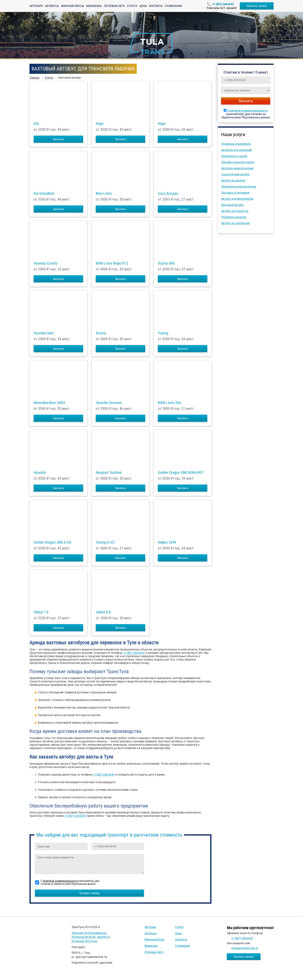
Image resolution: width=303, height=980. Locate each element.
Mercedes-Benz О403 (49, 403)
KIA (36, 124)
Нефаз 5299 (167, 542)
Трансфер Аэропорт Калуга (238, 162)
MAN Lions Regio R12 (112, 263)
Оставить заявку (90, 893)
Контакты (156, 6)
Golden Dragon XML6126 (52, 542)
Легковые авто (114, 6)
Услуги (132, 6)
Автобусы (52, 6)
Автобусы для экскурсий (236, 150)
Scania (101, 333)
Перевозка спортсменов (236, 144)
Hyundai (40, 473)
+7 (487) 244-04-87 (223, 4)
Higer (100, 124)
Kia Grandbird (44, 193)
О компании (173, 6)
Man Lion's (104, 193)
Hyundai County (46, 263)
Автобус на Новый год (235, 211)
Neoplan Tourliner (109, 473)
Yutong (163, 333)
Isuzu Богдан (168, 193)
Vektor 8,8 (103, 612)
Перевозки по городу (234, 156)
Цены (143, 6)
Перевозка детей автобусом (239, 187)
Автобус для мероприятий (237, 199)
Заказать (58, 139)
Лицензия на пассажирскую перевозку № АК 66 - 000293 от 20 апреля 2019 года (91, 937)
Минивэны (94, 6)
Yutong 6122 (105, 542)
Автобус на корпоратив (235, 223)
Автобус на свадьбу (233, 180)
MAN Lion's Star (169, 403)
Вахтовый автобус (232, 205)
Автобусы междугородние (237, 168)
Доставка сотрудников (235, 193)
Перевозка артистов (234, 217)
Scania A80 (166, 263)
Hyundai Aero (44, 333)
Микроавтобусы (73, 6)
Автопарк (36, 6)
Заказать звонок (257, 6)
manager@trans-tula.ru (245, 948)
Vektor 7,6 (41, 612)
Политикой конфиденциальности (247, 111)
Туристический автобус (235, 174)
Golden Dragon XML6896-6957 (181, 473)
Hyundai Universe (109, 403)
